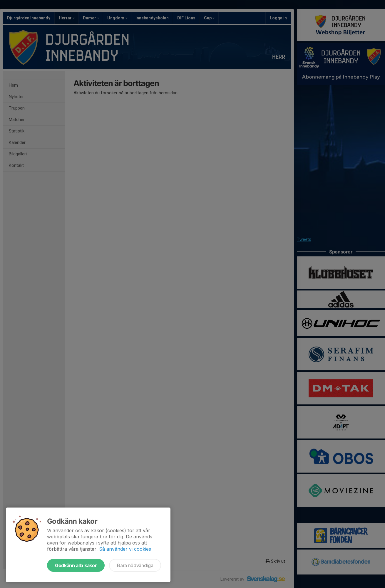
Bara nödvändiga (135, 565)
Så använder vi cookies (125, 549)
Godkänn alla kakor (76, 565)
